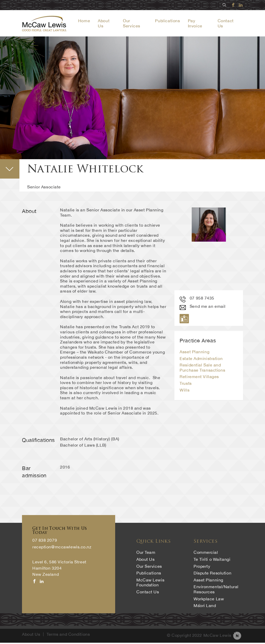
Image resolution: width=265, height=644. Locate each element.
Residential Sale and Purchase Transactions (202, 369)
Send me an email (203, 308)
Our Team (146, 554)
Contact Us (148, 593)
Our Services (135, 24)
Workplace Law (209, 600)
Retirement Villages (199, 378)
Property (202, 568)
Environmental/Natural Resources (216, 591)
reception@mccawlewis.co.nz (61, 548)
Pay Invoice (197, 24)
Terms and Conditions (68, 635)
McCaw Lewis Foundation (150, 584)
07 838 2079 (45, 541)
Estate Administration (201, 360)
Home (88, 21)
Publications (170, 21)
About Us (145, 561)
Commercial (206, 554)
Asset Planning (194, 353)
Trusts (186, 385)
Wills (185, 391)
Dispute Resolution (212, 574)
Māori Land (205, 607)
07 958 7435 (197, 299)
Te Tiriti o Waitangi (212, 561)
